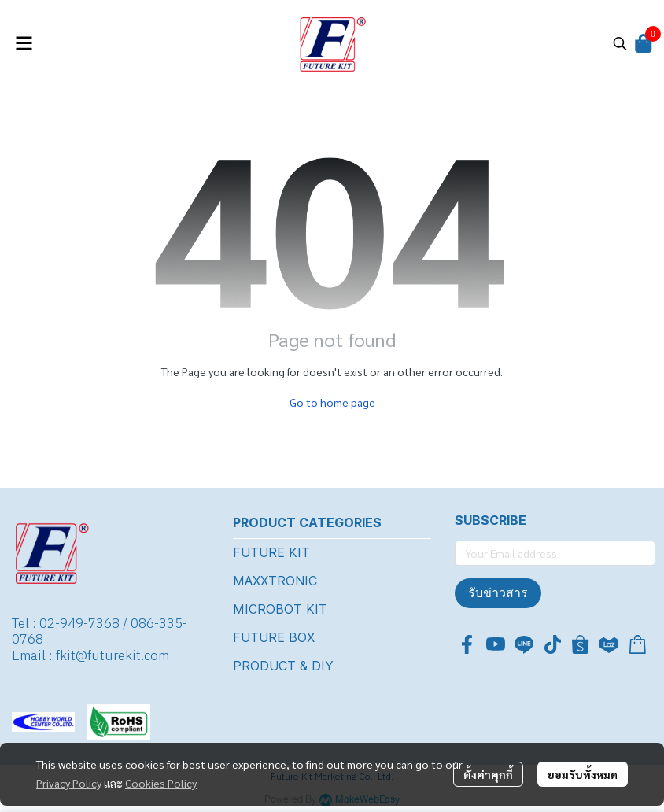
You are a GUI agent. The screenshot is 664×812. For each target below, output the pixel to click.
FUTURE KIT (271, 552)
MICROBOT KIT (280, 609)
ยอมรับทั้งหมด (583, 774)
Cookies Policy (161, 783)
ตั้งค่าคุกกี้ (488, 774)
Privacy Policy (69, 783)
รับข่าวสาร (498, 593)
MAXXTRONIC (275, 581)
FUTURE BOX (274, 637)
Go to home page (332, 402)
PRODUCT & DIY (283, 666)
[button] (620, 43)
